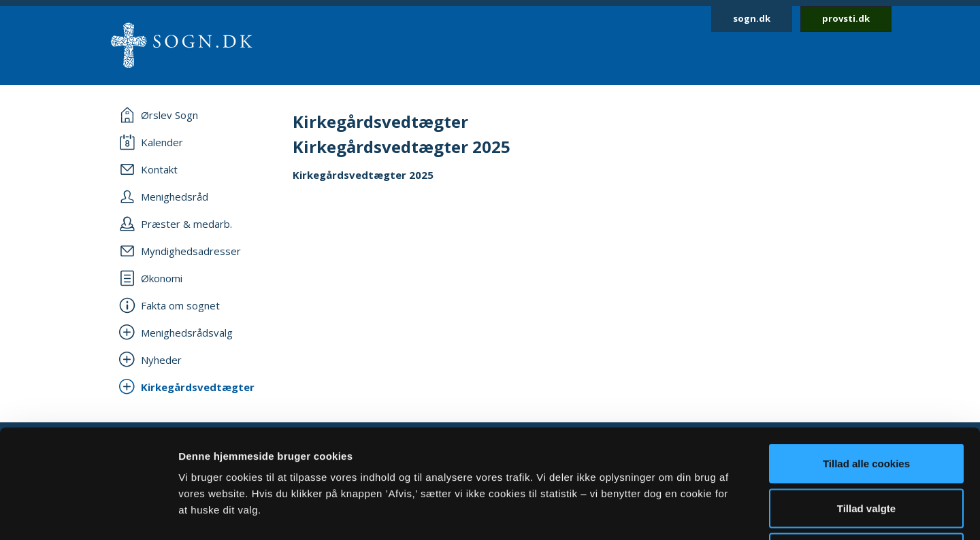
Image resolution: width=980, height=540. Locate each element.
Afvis (867, 451)
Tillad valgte (866, 406)
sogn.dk (752, 18)
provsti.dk (846, 18)
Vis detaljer (707, 513)
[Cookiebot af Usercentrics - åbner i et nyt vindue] (88, 513)
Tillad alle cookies (866, 361)
